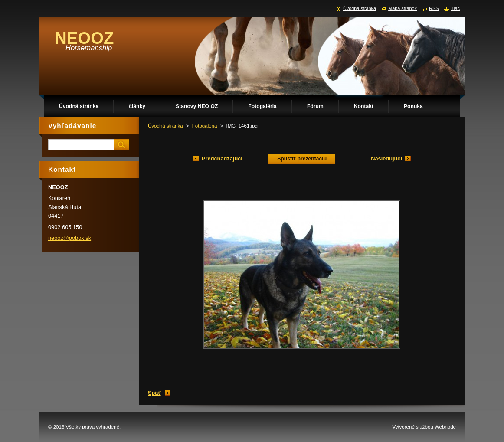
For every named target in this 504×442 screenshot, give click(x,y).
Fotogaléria (205, 126)
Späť (154, 393)
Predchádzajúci (222, 159)
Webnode (445, 427)
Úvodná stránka (165, 126)
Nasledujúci (386, 159)
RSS (434, 8)
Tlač (455, 8)
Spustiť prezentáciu (302, 159)
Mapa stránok (403, 8)
